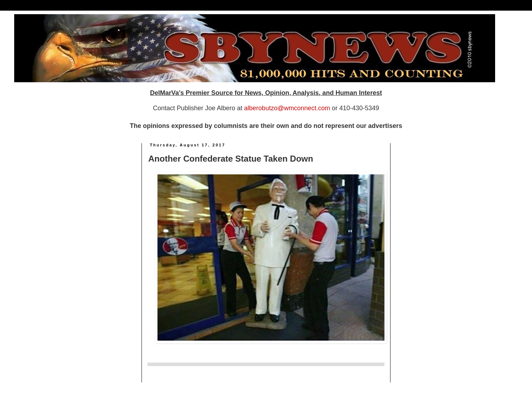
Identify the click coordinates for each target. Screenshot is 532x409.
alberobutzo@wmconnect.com (287, 108)
